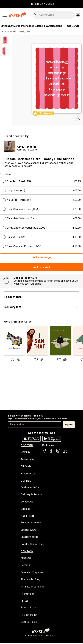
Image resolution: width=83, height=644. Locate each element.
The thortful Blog (31, 580)
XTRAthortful (28, 474)
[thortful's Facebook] (45, 452)
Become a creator (31, 523)
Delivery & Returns (32, 495)
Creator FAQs (29, 530)
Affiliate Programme (33, 588)
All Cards (26, 467)
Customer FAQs (30, 488)
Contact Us (27, 502)
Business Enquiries (32, 573)
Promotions (28, 595)
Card (28, 32)
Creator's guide (30, 538)
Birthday (5, 26)
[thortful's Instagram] (58, 452)
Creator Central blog (32, 545)
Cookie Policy (29, 623)
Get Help (27, 481)
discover (27, 445)
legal (25, 602)
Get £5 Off (73, 26)
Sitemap (26, 509)
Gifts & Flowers (44, 26)
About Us (26, 559)
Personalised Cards (30, 26)
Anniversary (16, 26)
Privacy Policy (29, 616)
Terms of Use (29, 609)
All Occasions (54, 26)
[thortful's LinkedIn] (65, 452)
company (27, 552)
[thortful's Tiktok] (51, 452)
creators (27, 517)
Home (5, 32)
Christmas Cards (17, 32)
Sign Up (69, 425)
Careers (25, 566)
